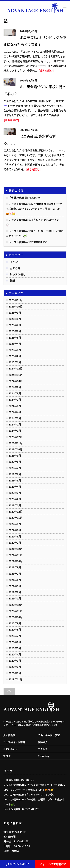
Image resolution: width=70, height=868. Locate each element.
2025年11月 (16, 300)
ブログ (7, 756)
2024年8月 (15, 393)
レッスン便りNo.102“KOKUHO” (28, 242)
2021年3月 (15, 586)
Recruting (43, 756)
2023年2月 (15, 499)
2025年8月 (15, 319)
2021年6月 (15, 580)
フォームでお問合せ (52, 864)
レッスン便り (18, 274)
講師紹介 (43, 742)
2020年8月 (15, 630)
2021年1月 (15, 599)
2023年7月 (15, 468)
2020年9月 (15, 623)
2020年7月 (15, 636)
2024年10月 (16, 381)
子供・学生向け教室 (49, 735)
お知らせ (15, 268)
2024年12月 (16, 369)
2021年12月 (16, 549)
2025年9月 (15, 313)
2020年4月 (15, 655)
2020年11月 (16, 611)
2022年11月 (16, 518)
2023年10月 (16, 449)
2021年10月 (16, 561)
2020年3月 (15, 661)
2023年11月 (16, 443)
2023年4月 (15, 487)
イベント (15, 262)
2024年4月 (15, 412)
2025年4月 (15, 344)
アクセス (43, 749)
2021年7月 (15, 574)
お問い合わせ (10, 749)
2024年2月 (15, 425)
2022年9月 (15, 524)
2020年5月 (15, 648)
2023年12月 (16, 437)
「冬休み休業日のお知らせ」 (26, 198)
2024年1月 (15, 431)
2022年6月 (15, 537)
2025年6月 (15, 331)
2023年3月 (15, 493)
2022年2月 (15, 543)
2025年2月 (15, 356)
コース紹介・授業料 (14, 742)
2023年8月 (15, 462)
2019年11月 (16, 679)
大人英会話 (9, 735)
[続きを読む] (46, 71)
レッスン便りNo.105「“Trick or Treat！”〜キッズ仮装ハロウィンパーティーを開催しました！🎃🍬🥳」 (34, 209)
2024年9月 (15, 387)
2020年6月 (15, 642)
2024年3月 (15, 418)
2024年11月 (16, 375)
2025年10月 (16, 307)
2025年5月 (15, 338)
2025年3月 (15, 350)
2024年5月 (15, 406)
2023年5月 (15, 481)
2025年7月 (15, 325)
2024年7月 (15, 400)
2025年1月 (15, 362)
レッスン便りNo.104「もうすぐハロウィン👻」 (29, 795)
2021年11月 (16, 555)
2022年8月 (15, 530)
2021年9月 (15, 567)
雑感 (13, 281)
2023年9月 (15, 456)
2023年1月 (15, 505)
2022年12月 (16, 512)
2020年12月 (16, 605)
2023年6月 (15, 474)
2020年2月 (15, 667)
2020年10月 (16, 617)
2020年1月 (15, 673)
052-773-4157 (18, 864)
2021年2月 (15, 592)
